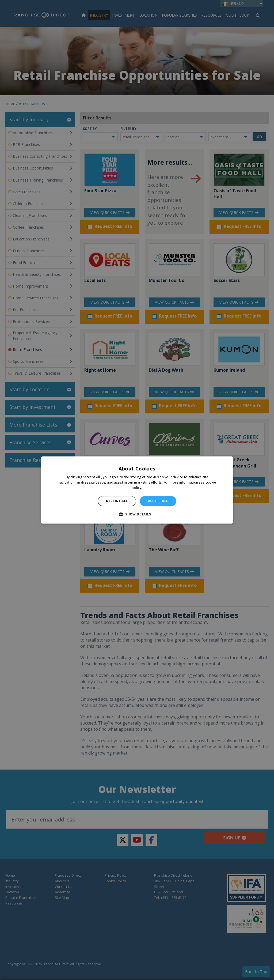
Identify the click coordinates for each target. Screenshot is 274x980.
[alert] (137, 490)
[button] (137, 514)
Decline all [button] (117, 501)
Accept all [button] (158, 501)
